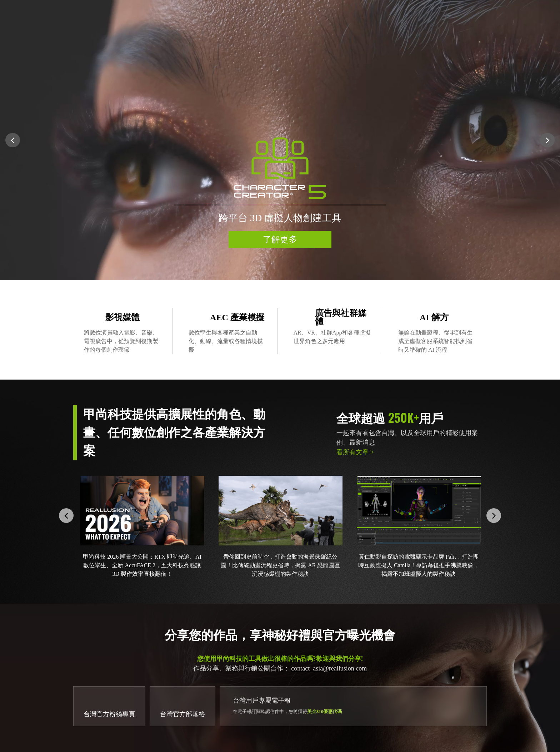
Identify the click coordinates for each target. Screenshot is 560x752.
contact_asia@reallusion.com (329, 668)
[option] (280, 140)
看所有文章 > (355, 452)
